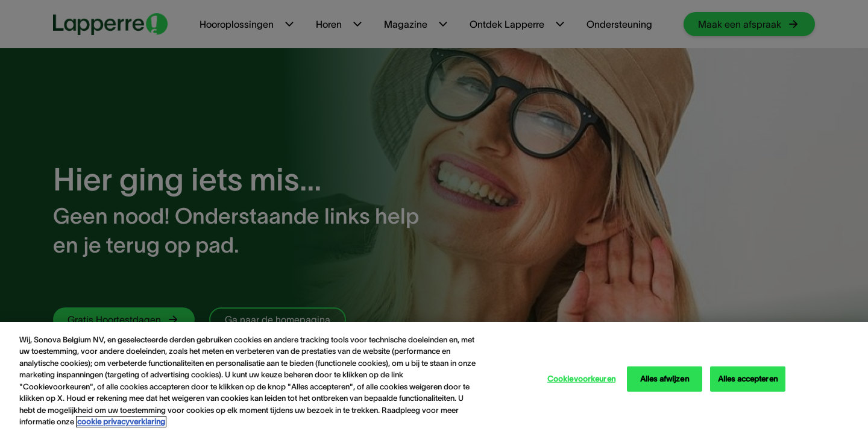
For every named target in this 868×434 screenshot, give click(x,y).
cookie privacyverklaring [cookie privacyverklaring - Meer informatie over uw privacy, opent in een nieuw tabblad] (121, 422)
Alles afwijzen (665, 379)
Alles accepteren (748, 379)
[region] (434, 378)
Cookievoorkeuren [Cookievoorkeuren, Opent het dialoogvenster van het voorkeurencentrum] (581, 379)
